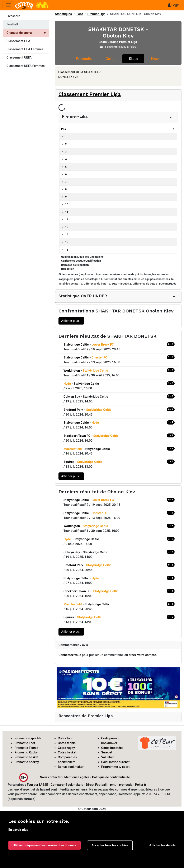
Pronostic (84, 59)
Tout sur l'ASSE (37, 785)
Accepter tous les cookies (110, 845)
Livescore (13, 16)
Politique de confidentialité (111, 777)
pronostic (126, 785)
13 (67, 227)
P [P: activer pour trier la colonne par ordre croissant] (149, 129)
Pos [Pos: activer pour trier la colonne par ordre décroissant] (63, 129)
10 (67, 204)
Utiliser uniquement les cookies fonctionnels (44, 845)
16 (67, 250)
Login (174, 5)
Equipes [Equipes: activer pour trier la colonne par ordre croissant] (78, 129)
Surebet (107, 752)
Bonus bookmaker (71, 767)
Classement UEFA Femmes (26, 66)
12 (67, 219)
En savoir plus (18, 830)
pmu (113, 785)
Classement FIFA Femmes (25, 49)
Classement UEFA (19, 57)
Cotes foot (65, 738)
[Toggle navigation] (8, 5)
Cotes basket (67, 752)
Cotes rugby (66, 748)
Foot (80, 14)
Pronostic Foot (25, 743)
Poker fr (141, 785)
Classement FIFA (18, 41)
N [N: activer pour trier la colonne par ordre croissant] (139, 129)
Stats (133, 59)
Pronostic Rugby (26, 752)
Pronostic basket (26, 757)
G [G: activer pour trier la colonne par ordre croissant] (130, 129)
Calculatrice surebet (115, 762)
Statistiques (63, 14)
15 (67, 242)
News (156, 59)
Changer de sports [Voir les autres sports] (26, 33)
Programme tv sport (115, 767)
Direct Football (96, 785)
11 (67, 212)
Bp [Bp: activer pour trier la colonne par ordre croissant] (159, 129)
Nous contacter (51, 777)
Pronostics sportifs (28, 738)
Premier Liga (96, 14)
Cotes (110, 59)
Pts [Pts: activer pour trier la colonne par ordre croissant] (120, 129)
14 (67, 234)
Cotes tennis (67, 743)
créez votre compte (142, 655)
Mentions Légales (77, 777)
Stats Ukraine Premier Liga (118, 42)
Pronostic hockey (27, 762)
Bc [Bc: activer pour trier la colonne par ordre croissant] (170, 129)
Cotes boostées (112, 748)
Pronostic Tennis (26, 748)
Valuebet (108, 757)
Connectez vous (70, 655)
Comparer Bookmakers (67, 785)
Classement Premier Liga (90, 94)
